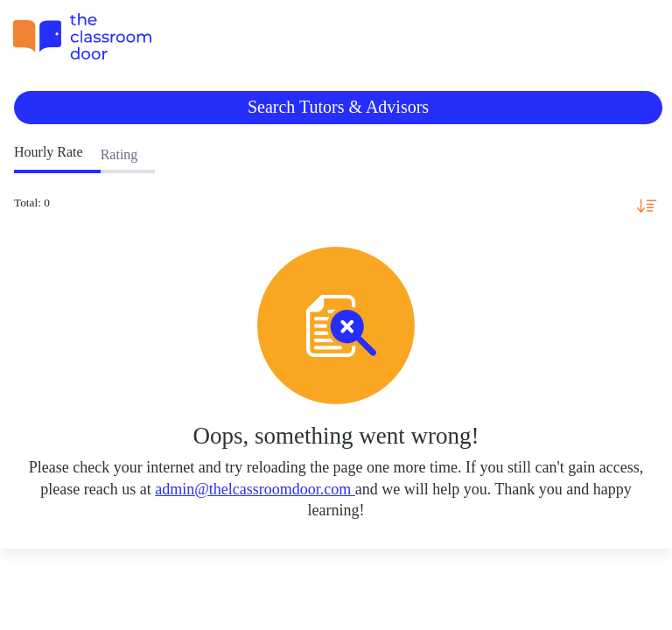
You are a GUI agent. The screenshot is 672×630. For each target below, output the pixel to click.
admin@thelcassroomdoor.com (255, 489)
